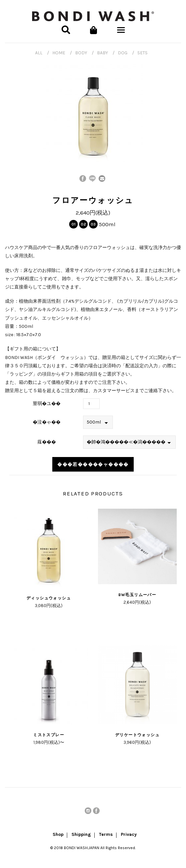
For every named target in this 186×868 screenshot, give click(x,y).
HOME (59, 53)
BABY (102, 53)
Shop (58, 835)
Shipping (81, 835)
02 (83, 224)
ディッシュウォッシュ (49, 598)
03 (93, 224)
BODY (81, 53)
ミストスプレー (49, 735)
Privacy (129, 835)
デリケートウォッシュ (137, 735)
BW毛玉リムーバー (138, 595)
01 (73, 224)
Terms (106, 835)
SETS (142, 53)
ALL (39, 53)
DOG (123, 53)
